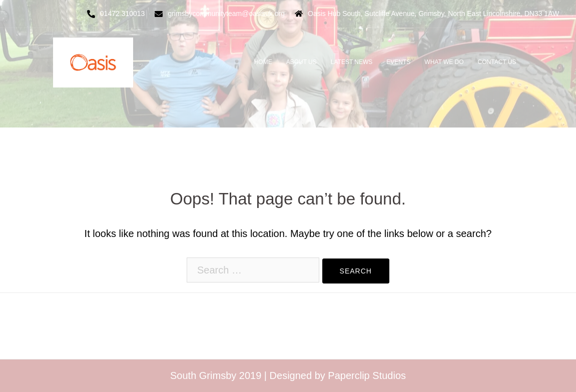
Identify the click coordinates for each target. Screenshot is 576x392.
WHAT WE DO (444, 62)
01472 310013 (123, 13)
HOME (263, 62)
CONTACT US (497, 62)
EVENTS (398, 62)
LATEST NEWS (352, 62)
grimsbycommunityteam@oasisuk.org (226, 13)
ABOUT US (302, 62)
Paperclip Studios (367, 375)
